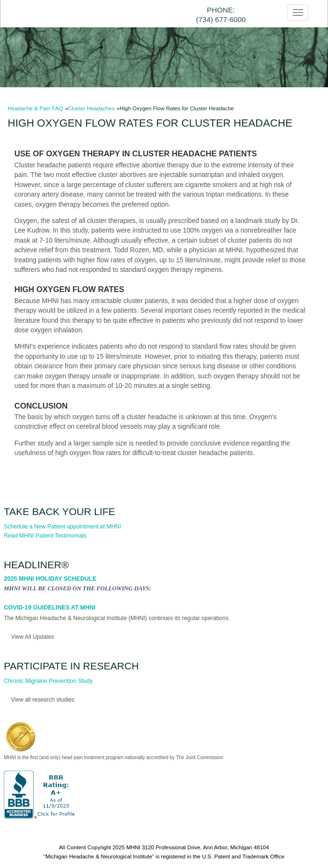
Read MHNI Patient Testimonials (45, 536)
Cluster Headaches (91, 108)
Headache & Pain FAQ (35, 108)
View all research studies (43, 700)
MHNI (133, 847)
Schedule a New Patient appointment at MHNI (62, 527)
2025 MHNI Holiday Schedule (50, 579)
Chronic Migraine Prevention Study (48, 681)
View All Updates (33, 637)
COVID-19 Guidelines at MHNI (50, 608)
